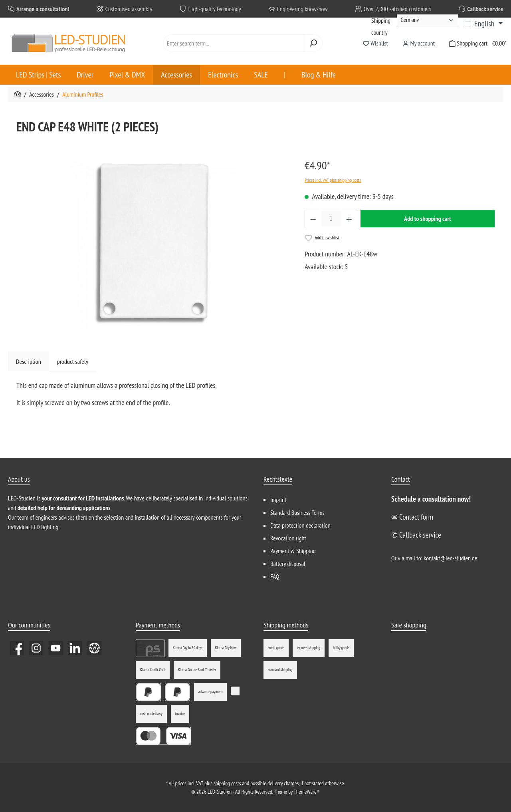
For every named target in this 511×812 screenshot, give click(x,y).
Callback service (485, 9)
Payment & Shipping (293, 551)
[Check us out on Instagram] (36, 648)
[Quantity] (331, 218)
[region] (153, 243)
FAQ (275, 576)
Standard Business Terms (297, 512)
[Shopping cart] (475, 43)
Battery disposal (288, 564)
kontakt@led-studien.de (450, 558)
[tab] (29, 361)
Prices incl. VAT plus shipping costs (333, 180)
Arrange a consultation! (43, 9)
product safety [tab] (73, 361)
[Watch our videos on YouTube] (56, 648)
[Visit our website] (94, 648)
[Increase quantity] (349, 218)
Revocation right (288, 538)
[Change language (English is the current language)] (484, 24)
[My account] (419, 43)
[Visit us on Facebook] (17, 648)
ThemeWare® (307, 792)
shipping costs (227, 783)
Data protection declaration (300, 525)
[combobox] (234, 43)
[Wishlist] (375, 43)
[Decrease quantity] (313, 218)
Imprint (278, 500)
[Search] (313, 43)
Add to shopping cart (428, 218)
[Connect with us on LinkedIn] (75, 648)
